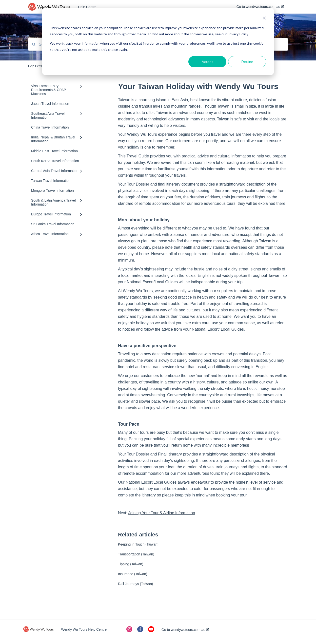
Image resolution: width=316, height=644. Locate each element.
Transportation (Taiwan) (136, 554)
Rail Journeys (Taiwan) (136, 584)
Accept (207, 62)
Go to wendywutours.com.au (185, 630)
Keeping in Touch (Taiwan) (138, 544)
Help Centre (87, 7)
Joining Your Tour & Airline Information (162, 513)
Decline (247, 62)
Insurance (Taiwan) (133, 574)
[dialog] (158, 41)
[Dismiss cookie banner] (264, 19)
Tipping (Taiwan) (131, 564)
